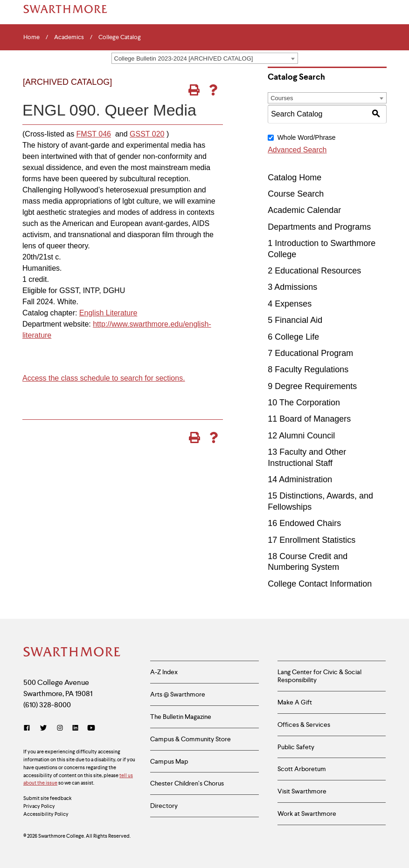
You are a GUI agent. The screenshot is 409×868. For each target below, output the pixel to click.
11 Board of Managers (309, 419)
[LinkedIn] (75, 728)
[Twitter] (43, 728)
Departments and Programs (319, 227)
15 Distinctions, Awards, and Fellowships (320, 501)
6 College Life (293, 337)
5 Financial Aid (295, 320)
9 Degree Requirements (312, 386)
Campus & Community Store (191, 739)
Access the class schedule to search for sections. (104, 378)
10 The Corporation (304, 403)
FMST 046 (94, 134)
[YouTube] (91, 728)
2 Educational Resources (314, 271)
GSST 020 (147, 134)
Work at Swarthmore (307, 813)
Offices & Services (304, 724)
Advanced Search (297, 150)
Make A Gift (295, 702)
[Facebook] (29, 728)
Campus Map (169, 761)
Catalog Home (295, 178)
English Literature (108, 313)
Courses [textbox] (282, 98)
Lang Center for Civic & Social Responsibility (319, 676)
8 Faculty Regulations (308, 369)
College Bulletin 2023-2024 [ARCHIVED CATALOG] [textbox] (184, 58)
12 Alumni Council (301, 436)
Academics (69, 37)
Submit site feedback (48, 798)
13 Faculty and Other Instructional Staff (307, 457)
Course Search (296, 194)
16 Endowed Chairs (304, 523)
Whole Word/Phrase (307, 137)
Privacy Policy (39, 806)
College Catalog (120, 37)
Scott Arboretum (302, 769)
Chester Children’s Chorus (187, 783)
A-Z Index (164, 672)
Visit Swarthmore (302, 791)
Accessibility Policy (46, 814)
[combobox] (205, 58)
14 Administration (300, 479)
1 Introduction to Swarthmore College (322, 249)
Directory (164, 806)
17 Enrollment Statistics (312, 540)
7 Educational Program (310, 353)
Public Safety (296, 747)
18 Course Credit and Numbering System (308, 562)
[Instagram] (60, 728)
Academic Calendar (304, 210)
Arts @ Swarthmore (178, 694)
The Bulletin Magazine (181, 717)
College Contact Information (320, 584)
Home (31, 37)
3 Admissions (292, 287)
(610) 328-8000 (47, 705)
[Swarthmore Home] (72, 653)
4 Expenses (290, 304)
